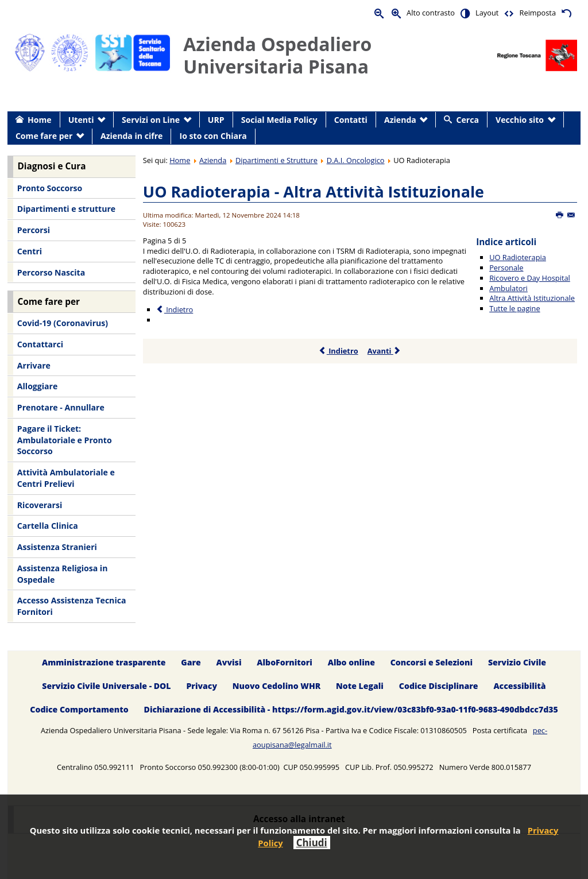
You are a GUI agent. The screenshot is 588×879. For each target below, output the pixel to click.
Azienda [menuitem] (400, 120)
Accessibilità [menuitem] (519, 686)
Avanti (384, 351)
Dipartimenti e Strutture (276, 160)
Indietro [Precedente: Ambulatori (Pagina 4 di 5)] (175, 309)
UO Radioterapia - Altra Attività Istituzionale (314, 191)
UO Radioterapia (518, 257)
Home (180, 160)
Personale (506, 268)
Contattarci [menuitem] (40, 344)
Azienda (213, 160)
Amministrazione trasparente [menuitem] (104, 662)
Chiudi (312, 843)
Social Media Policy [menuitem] (279, 120)
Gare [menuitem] (191, 662)
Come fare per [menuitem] (44, 136)
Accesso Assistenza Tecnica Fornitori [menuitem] (72, 606)
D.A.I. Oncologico (356, 160)
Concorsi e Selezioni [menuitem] (432, 662)
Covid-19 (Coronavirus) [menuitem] (63, 323)
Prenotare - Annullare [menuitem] (61, 407)
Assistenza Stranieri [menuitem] (57, 547)
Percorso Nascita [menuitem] (51, 272)
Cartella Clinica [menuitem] (48, 526)
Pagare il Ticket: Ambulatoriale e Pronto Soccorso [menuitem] (65, 440)
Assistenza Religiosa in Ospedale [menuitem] (63, 574)
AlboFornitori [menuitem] (285, 662)
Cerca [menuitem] (468, 120)
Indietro (339, 351)
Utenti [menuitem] (81, 120)
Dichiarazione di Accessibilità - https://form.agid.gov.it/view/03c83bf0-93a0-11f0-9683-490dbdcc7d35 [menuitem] (351, 709)
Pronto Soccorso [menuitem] (50, 188)
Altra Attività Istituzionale (532, 298)
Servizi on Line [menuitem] (151, 120)
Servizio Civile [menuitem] (517, 662)
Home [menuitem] (40, 120)
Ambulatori (508, 288)
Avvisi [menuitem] (229, 662)
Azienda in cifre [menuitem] (131, 136)
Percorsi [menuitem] (34, 230)
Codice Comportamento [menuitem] (79, 709)
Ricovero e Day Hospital (530, 278)
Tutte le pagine (514, 308)
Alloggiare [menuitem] (37, 386)
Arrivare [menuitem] (34, 365)
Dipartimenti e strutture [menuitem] (66, 209)
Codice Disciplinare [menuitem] (439, 686)
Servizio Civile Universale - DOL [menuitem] (106, 686)
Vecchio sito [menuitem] (520, 120)
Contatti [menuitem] (351, 120)
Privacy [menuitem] (202, 686)
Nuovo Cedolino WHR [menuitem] (276, 686)
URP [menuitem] (216, 120)
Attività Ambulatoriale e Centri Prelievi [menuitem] (66, 478)
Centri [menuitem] (30, 251)
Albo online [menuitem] (351, 662)
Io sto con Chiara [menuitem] (213, 136)
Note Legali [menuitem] (360, 686)
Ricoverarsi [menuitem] (40, 505)
